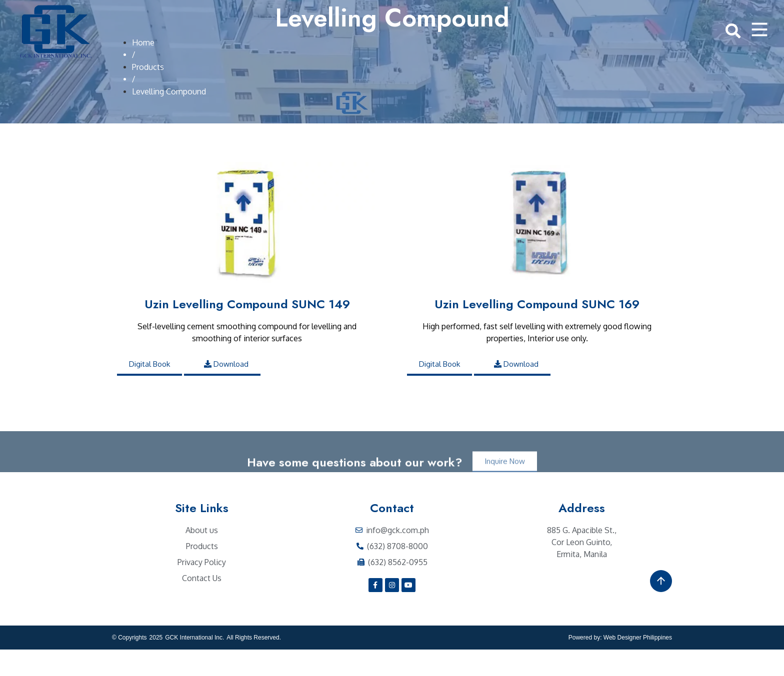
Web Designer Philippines (638, 664)
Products (148, 93)
